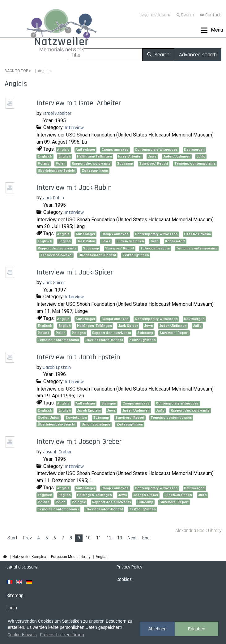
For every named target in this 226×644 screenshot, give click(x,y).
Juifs (201, 156)
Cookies (124, 579)
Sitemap (15, 596)
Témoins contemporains (195, 164)
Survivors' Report (154, 164)
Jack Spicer (54, 283)
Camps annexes (115, 150)
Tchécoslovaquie (155, 248)
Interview (74, 128)
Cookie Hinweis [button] (22, 635)
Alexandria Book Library (198, 531)
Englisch (45, 156)
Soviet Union (49, 418)
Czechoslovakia (197, 234)
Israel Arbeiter (57, 113)
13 (120, 538)
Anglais (63, 150)
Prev (27, 538)
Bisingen (109, 403)
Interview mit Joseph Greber (79, 442)
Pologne (79, 333)
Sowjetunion (76, 418)
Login (12, 608)
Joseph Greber (57, 452)
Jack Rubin (53, 198)
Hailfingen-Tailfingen (94, 156)
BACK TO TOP (16, 71)
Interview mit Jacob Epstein (78, 357)
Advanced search (198, 55)
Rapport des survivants (91, 164)
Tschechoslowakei (56, 255)
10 (88, 538)
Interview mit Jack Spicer (75, 272)
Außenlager (85, 150)
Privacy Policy (129, 567)
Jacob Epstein (57, 367)
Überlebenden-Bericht (57, 171)
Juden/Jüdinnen (177, 156)
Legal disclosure (155, 15)
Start (12, 538)
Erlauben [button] (197, 629)
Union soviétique (96, 424)
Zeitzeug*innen (95, 171)
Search (188, 15)
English (65, 156)
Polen (61, 164)
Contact (213, 15)
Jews (152, 156)
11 (99, 538)
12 (109, 538)
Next (132, 538)
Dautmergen (194, 150)
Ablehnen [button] (157, 629)
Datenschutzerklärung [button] (62, 635)
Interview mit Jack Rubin (74, 188)
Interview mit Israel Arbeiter (79, 103)
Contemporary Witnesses (156, 150)
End (146, 538)
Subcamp (125, 164)
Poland (44, 164)
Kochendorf (175, 241)
